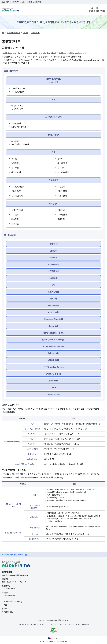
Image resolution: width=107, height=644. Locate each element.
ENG (97, 11)
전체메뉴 (102, 11)
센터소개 (42, 620)
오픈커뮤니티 (7, 612)
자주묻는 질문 (52, 620)
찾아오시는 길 (63, 620)
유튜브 (4, 609)
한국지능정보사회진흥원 (11, 602)
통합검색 (92, 11)
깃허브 (4, 605)
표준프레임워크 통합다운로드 (13, 555)
